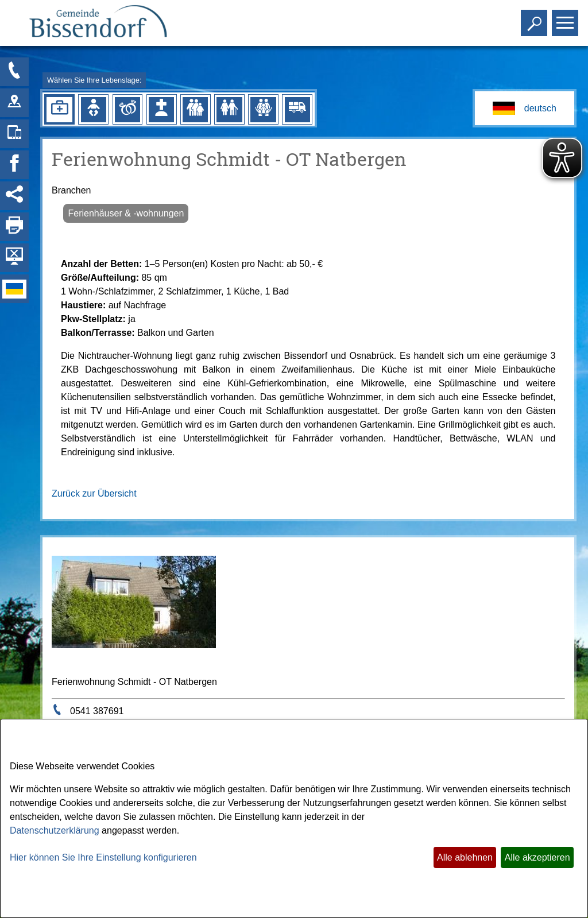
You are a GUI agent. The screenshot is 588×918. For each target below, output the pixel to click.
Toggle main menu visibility (566, 18)
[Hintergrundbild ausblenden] (14, 258)
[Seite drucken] (14, 227)
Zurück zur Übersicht (94, 493)
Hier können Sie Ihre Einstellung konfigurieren (103, 857)
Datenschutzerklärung (55, 830)
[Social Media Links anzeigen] (14, 196)
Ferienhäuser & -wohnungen (126, 213)
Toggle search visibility (535, 18)
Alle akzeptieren (537, 857)
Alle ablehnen (465, 857)
